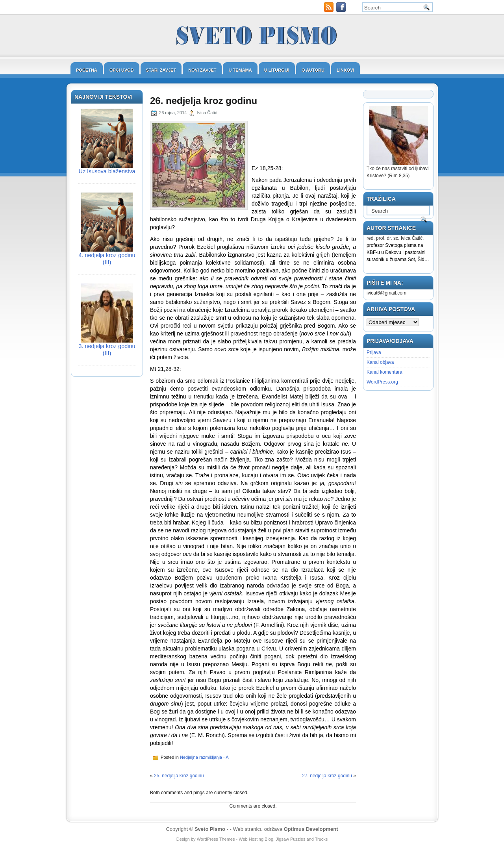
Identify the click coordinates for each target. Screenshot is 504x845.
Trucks (321, 839)
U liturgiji (277, 70)
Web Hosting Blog (256, 839)
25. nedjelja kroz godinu (179, 776)
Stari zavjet (161, 70)
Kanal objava (380, 362)
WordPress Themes (216, 839)
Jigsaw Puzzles (290, 839)
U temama (240, 70)
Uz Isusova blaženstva (107, 171)
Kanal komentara (384, 372)
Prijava (374, 352)
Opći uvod (122, 70)
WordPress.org (382, 382)
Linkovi (346, 70)
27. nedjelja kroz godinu (327, 776)
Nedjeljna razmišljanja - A (204, 757)
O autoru (313, 70)
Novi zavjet (202, 70)
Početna (87, 70)
